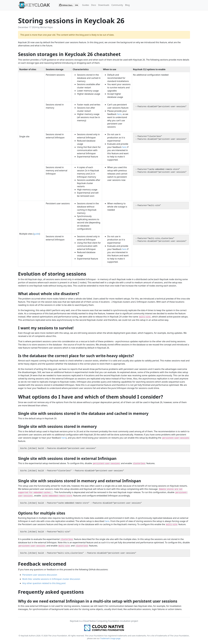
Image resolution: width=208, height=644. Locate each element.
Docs (94, 5)
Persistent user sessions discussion (40, 575)
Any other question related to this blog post (44, 583)
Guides (86, 5)
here (119, 114)
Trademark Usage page (110, 638)
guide (37, 234)
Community (117, 5)
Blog (127, 5)
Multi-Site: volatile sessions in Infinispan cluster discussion (51, 579)
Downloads (104, 5)
